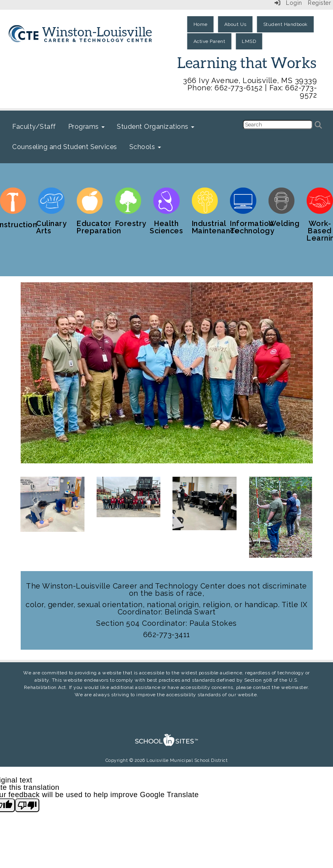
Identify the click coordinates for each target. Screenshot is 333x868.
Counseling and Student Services (65, 147)
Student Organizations (156, 127)
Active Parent (209, 41)
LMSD (249, 41)
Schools (145, 147)
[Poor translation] (27, 805)
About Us (235, 24)
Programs (87, 127)
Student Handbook (286, 24)
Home (201, 24)
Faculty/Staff (34, 127)
